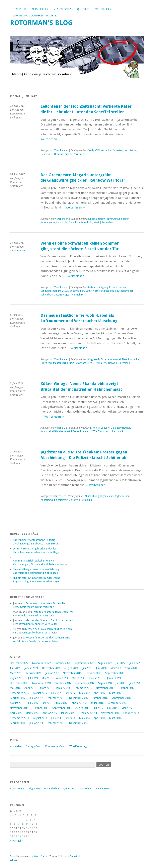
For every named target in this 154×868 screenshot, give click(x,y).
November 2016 (78, 698)
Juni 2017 (70, 693)
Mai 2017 (84, 693)
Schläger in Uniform (67, 500)
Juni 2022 (135, 663)
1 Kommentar (18, 251)
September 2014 (20, 718)
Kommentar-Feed (55, 746)
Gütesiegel (46, 363)
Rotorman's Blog (42, 23)
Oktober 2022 (63, 663)
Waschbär (87, 223)
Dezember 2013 (56, 723)
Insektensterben (118, 287)
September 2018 (84, 683)
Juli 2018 (121, 683)
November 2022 (42, 663)
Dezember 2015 (117, 703)
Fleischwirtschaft (131, 359)
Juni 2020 (101, 668)
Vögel (66, 295)
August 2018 (105, 683)
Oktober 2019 (93, 673)
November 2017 (105, 688)
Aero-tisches (40, 9)
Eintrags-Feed (33, 746)
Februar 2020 (34, 673)
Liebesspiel (46, 154)
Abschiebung (92, 496)
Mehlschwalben (76, 291)
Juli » (21, 841)
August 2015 (82, 708)
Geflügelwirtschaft (121, 428)
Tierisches (86, 789)
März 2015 (32, 713)
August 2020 (71, 668)
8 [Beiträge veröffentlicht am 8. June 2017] (23, 824)
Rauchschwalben (124, 291)
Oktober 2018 (63, 683)
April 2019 (62, 678)
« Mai (13, 841)
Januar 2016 (97, 703)
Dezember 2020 (51, 668)
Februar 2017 (18, 698)
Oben (13, 860)
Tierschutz (74, 223)
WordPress (40, 856)
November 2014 (110, 713)
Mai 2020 (116, 668)
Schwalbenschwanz (51, 295)
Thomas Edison (62, 154)
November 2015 (19, 708)
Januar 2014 (36, 723)
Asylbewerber (122, 496)
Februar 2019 (95, 678)
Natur (89, 291)
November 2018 (42, 683)
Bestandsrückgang (98, 287)
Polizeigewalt (48, 500)
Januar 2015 (68, 713)
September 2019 (115, 673)
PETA (94, 431)
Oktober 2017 (126, 688)
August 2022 (105, 663)
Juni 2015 (112, 708)
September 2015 (62, 708)
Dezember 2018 (19, 683)
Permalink (79, 154)
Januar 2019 (114, 678)
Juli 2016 (33, 703)
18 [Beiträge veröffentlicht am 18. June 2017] (35, 828)
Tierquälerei (100, 363)
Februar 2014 (18, 723)
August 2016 (17, 703)
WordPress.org (78, 746)
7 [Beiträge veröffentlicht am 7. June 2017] (19, 824)
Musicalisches (63, 9)
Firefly (91, 150)
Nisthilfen (98, 291)
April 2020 (131, 668)
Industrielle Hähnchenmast (55, 431)
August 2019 (17, 678)
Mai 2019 (47, 678)
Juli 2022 (121, 663)
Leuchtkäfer (130, 150)
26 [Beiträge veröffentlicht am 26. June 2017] (11, 836)
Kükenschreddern (81, 431)
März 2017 (115, 693)
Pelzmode (62, 223)
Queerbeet (84, 9)
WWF (96, 223)
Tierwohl (113, 363)
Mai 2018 (15, 688)
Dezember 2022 (19, 663)
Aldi (89, 428)
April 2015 (16, 713)
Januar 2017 (36, 698)
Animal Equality (101, 428)
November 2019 (72, 673)
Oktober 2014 (131, 713)
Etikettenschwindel (111, 359)
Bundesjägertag (96, 219)
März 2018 (46, 688)
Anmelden (16, 746)
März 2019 (78, 678)
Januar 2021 (31, 668)
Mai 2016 (61, 703)
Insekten (118, 150)
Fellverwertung (114, 219)
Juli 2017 (56, 693)
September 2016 (121, 698)
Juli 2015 (98, 708)
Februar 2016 (78, 703)
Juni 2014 (70, 718)
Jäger (126, 219)
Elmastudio (76, 856)
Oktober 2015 (40, 708)
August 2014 (40, 718)
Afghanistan (107, 496)
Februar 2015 (49, 713)
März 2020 (16, 673)
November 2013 (78, 723)
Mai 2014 (84, 718)
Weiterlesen (51, 139)
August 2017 (40, 693)
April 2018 (30, 688)
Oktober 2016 (100, 698)
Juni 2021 (15, 668)
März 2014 (115, 718)
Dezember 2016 (56, 698)
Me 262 (62, 291)
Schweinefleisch (83, 363)
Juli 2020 (87, 668)
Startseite (20, 9)
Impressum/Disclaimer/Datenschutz (35, 16)
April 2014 (99, 718)
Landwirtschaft (49, 291)
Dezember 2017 (83, 688)
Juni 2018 (135, 683)
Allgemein (34, 789)
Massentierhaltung (63, 363)
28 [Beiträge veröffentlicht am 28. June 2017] (19, 836)
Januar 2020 (52, 673)
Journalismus (48, 223)
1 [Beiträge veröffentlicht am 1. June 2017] (23, 820)
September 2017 (20, 693)
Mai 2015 (127, 708)
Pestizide (109, 291)
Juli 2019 (33, 678)
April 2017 (99, 693)
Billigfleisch (94, 359)
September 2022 (84, 663)
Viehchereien (103, 9)
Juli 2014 (56, 718)
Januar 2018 (63, 688)
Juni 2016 (47, 703)
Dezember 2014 (88, 713)
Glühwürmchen (104, 150)
